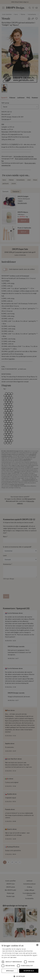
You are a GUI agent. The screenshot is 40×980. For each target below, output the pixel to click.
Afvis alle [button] (10, 971)
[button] (20, 976)
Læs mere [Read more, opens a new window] (13, 957)
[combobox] (37, 945)
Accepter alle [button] (29, 971)
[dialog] (20, 961)
